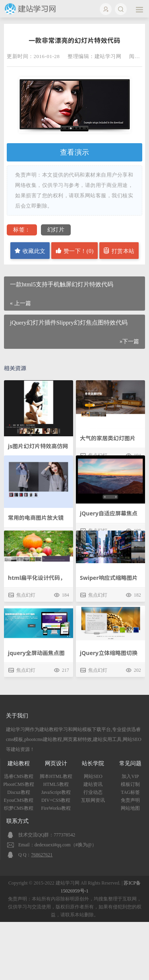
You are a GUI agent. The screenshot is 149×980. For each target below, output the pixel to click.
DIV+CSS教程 (56, 800)
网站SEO (93, 776)
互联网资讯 (93, 800)
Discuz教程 (18, 792)
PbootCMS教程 (18, 784)
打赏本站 (119, 251)
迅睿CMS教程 (18, 776)
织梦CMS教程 (18, 808)
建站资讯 (93, 784)
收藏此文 (30, 251)
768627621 (42, 855)
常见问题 (130, 763)
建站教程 (19, 763)
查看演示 (75, 152)
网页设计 (56, 763)
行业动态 (93, 792)
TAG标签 (130, 792)
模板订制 (130, 784)
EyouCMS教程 (19, 800)
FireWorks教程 (56, 808)
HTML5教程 (56, 784)
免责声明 (130, 800)
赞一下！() (74, 251)
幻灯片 (56, 230)
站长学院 (93, 763)
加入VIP (130, 776)
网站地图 (130, 808)
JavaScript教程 (56, 792)
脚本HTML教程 (56, 776)
